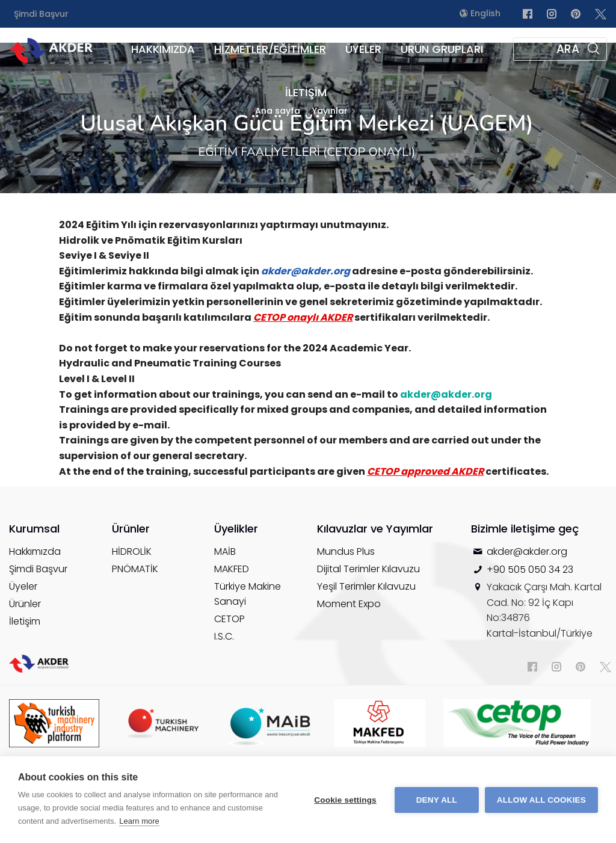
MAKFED (232, 569)
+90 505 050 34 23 (530, 570)
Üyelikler (236, 529)
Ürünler (25, 604)
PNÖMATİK (135, 569)
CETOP (229, 619)
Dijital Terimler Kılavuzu (368, 569)
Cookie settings (345, 800)
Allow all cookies (541, 800)
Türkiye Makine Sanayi (248, 594)
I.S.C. (224, 636)
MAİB (225, 551)
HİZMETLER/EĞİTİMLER (270, 49)
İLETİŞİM (306, 92)
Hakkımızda (35, 551)
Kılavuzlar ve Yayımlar (375, 529)
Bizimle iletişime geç (525, 529)
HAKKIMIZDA (163, 49)
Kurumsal (34, 529)
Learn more (139, 821)
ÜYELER (363, 49)
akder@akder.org (527, 551)
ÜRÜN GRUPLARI (442, 49)
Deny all (437, 800)
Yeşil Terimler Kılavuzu (366, 586)
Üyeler (23, 586)
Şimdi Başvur (41, 14)
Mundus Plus (346, 551)
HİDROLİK (132, 551)
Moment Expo (349, 604)
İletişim (25, 621)
